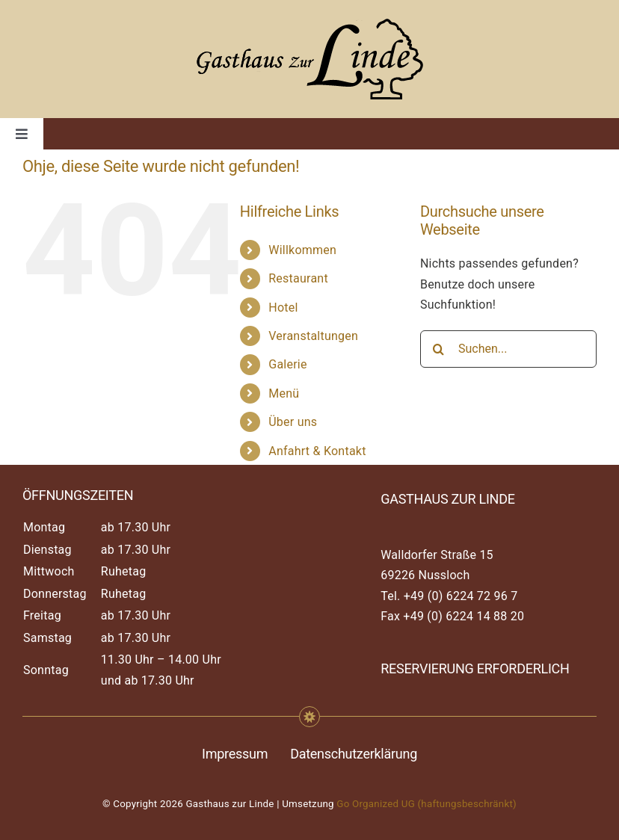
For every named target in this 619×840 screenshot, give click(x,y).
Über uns (293, 422)
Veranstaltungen (313, 336)
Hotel (283, 308)
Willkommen (302, 250)
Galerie (287, 364)
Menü (284, 393)
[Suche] (439, 349)
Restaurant (298, 278)
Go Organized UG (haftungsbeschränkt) (426, 804)
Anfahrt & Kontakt (317, 451)
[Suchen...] (508, 349)
